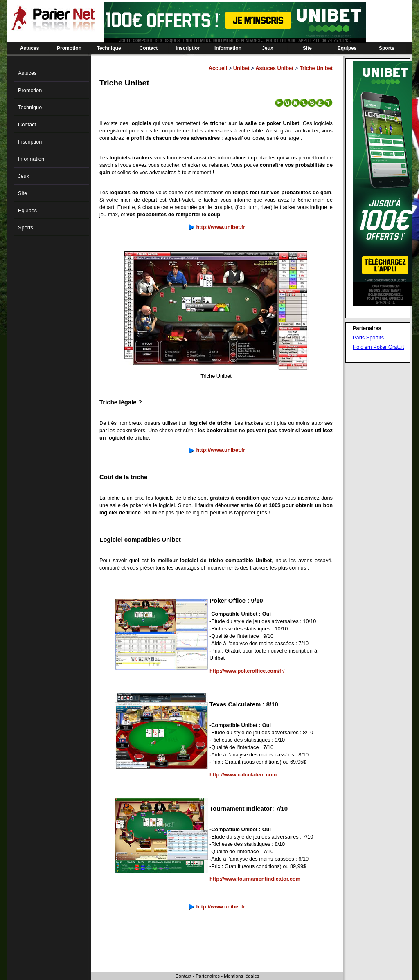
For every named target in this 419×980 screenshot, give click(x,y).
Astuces (30, 48)
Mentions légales (241, 976)
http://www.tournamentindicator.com (255, 879)
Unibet (241, 68)
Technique (109, 48)
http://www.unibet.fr (221, 227)
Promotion (69, 48)
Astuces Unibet (274, 68)
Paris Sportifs (368, 338)
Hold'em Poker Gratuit (378, 347)
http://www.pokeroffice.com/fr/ (247, 671)
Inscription (188, 48)
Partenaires (208, 976)
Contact (149, 48)
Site (307, 48)
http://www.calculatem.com (243, 775)
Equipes (347, 48)
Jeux (267, 48)
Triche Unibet (316, 68)
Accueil (218, 68)
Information (228, 48)
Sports (387, 48)
